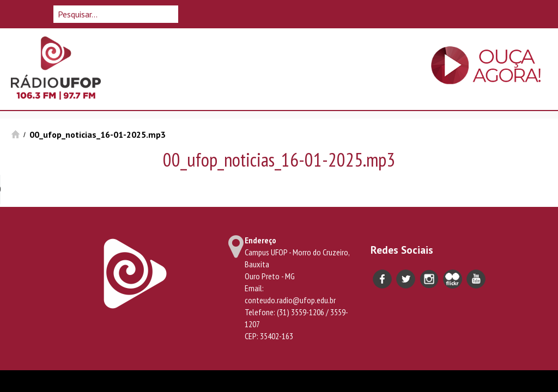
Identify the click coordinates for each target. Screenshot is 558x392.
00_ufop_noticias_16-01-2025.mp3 (98, 134)
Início (16, 134)
